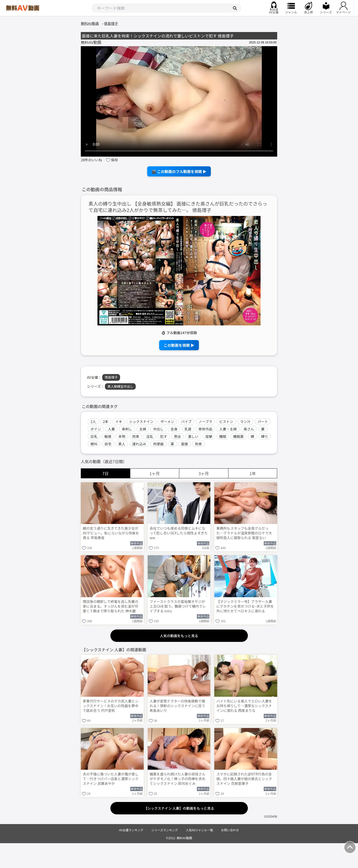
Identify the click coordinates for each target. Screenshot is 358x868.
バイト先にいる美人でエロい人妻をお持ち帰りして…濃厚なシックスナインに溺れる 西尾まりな (244, 706)
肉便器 (158, 444)
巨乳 (94, 436)
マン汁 (245, 421)
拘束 (136, 436)
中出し (158, 429)
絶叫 (94, 444)
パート (263, 421)
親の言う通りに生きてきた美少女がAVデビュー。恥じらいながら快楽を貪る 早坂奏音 (111, 533)
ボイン (96, 429)
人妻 (111, 429)
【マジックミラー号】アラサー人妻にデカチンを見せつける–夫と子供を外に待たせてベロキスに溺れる (245, 606)
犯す (164, 436)
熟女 (178, 436)
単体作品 (205, 429)
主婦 (143, 429)
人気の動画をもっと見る (179, 636)
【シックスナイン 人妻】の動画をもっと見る (179, 808)
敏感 (108, 436)
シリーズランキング (165, 830)
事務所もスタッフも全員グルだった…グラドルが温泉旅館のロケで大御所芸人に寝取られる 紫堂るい (244, 533)
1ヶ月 (155, 473)
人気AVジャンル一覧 (200, 830)
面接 (184, 444)
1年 (253, 473)
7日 (106, 473)
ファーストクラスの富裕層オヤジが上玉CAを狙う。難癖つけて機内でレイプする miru (178, 606)
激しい (193, 436)
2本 (106, 421)
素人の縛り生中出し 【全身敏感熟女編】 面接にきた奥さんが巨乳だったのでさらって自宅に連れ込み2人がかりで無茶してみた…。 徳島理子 (178, 207)
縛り (265, 436)
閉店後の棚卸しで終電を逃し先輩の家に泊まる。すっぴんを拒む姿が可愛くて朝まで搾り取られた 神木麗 (111, 606)
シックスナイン (141, 421)
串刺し (127, 429)
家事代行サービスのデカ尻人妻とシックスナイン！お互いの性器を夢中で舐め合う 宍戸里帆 (111, 706)
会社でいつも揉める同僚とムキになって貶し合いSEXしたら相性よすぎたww (179, 533)
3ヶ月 (204, 473)
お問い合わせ (230, 830)
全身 (174, 429)
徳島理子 (111, 377)
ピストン (226, 421)
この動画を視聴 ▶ (179, 345)
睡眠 (223, 436)
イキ (119, 421)
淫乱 (150, 436)
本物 (122, 436)
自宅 (108, 444)
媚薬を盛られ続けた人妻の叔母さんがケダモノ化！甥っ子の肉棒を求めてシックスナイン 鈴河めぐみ (178, 779)
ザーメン (167, 421)
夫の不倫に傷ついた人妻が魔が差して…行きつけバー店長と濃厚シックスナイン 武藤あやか (111, 779)
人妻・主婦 (228, 429)
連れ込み (139, 444)
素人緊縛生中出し (120, 386)
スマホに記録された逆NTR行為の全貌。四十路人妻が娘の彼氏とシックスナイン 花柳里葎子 (244, 779)
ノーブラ (205, 421)
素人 (122, 444)
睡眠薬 (238, 436)
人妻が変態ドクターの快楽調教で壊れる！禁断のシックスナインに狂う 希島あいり (178, 706)
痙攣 (209, 436)
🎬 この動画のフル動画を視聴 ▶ (179, 171)
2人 (93, 421)
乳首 (188, 429)
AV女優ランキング (131, 830)
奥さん (249, 429)
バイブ (186, 421)
